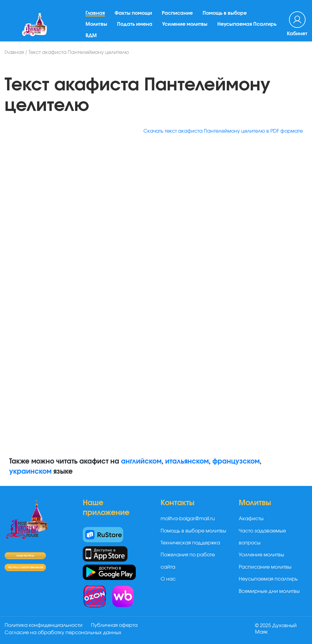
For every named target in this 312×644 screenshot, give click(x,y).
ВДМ (91, 36)
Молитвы (96, 24)
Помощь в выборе (225, 13)
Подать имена (135, 24)
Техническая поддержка (190, 543)
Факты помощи (133, 13)
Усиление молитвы (185, 24)
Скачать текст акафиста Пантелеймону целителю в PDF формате (223, 131)
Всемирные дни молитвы (269, 591)
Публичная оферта (114, 625)
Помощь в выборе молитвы (193, 531)
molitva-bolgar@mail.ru (188, 519)
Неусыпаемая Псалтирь (247, 24)
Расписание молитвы (265, 567)
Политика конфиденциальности (44, 625)
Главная (95, 13)
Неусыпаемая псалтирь (268, 579)
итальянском (187, 461)
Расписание (177, 13)
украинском (30, 472)
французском (236, 461)
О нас (168, 579)
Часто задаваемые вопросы (262, 537)
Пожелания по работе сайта (188, 561)
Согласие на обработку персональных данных (63, 633)
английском (141, 461)
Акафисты (251, 519)
